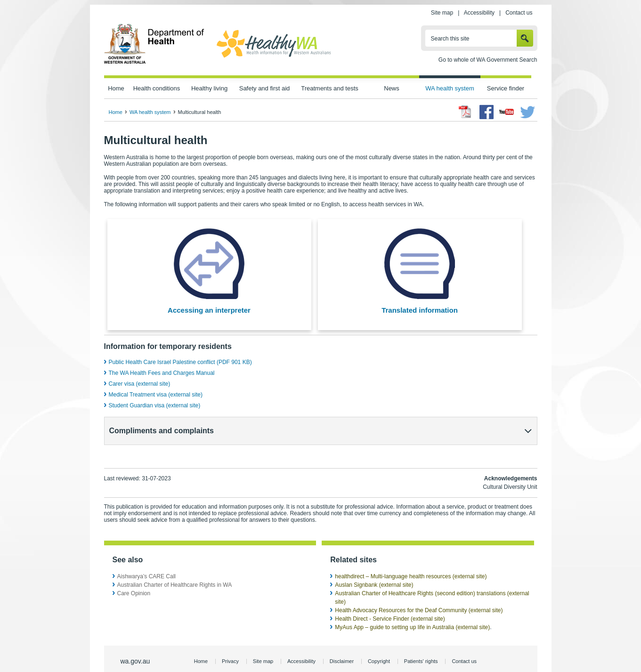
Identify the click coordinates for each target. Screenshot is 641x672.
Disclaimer (342, 644)
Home (116, 88)
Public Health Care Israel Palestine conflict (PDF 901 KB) (180, 362)
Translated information (420, 310)
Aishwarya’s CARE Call (146, 559)
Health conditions (157, 88)
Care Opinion (134, 576)
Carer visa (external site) (140, 384)
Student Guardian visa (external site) (155, 405)
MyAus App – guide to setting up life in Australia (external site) (412, 610)
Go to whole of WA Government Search (488, 60)
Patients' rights (421, 644)
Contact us (519, 13)
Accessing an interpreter (209, 310)
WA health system (450, 88)
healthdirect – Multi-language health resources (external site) (411, 559)
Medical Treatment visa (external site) (156, 395)
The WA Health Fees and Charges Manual (162, 373)
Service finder (506, 88)
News (391, 88)
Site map (442, 13)
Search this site (450, 39)
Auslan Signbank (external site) (374, 568)
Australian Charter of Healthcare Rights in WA (175, 568)
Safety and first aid (265, 88)
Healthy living (209, 88)
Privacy (230, 644)
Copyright (379, 644)
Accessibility (479, 13)
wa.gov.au (135, 644)
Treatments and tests (329, 88)
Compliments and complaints (162, 431)
